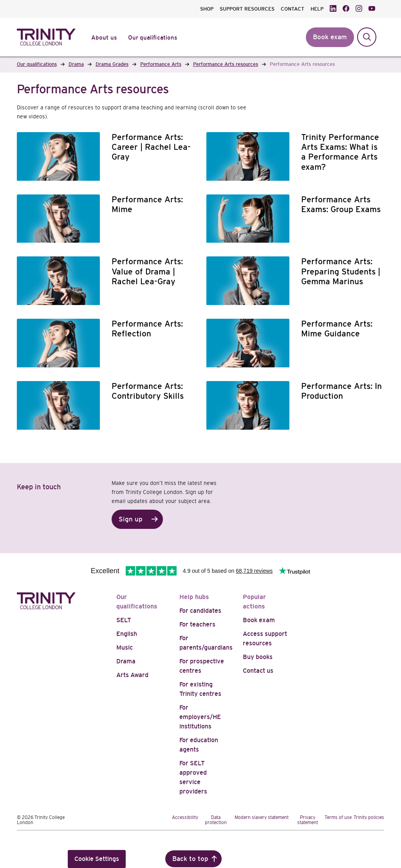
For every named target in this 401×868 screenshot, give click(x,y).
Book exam (259, 620)
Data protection (216, 820)
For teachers (197, 624)
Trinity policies (369, 817)
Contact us (258, 671)
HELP (317, 9)
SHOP (207, 9)
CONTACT (293, 9)
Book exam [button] (330, 37)
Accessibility (185, 817)
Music (125, 647)
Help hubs (194, 597)
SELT (124, 620)
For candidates (200, 611)
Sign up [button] (131, 519)
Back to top (190, 859)
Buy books (258, 657)
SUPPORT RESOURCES (247, 9)
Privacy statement (308, 820)
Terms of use (338, 817)
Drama (126, 661)
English (127, 634)
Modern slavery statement (262, 817)
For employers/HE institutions (200, 717)
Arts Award (132, 675)
